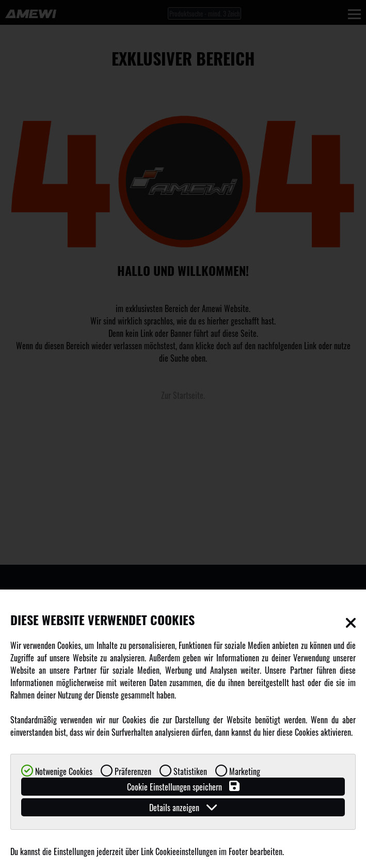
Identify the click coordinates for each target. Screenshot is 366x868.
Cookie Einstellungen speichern (183, 787)
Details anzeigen (183, 807)
